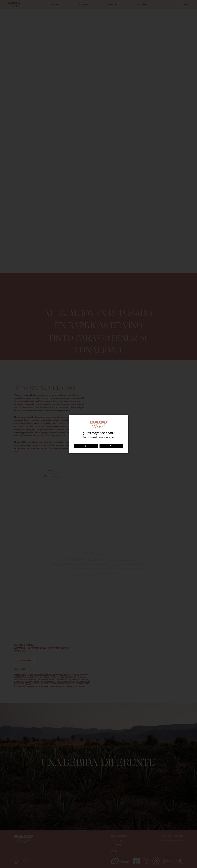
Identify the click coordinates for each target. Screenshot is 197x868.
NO (111, 446)
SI (86, 446)
